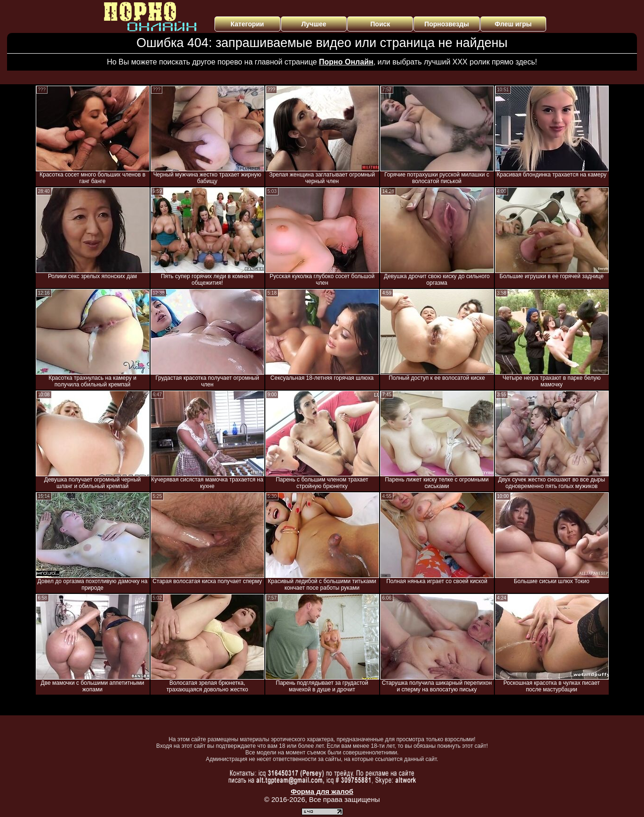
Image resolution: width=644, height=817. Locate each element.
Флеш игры (513, 24)
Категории (247, 24)
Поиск (380, 24)
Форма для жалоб (322, 791)
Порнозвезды (447, 24)
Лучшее (314, 24)
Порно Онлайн (346, 62)
